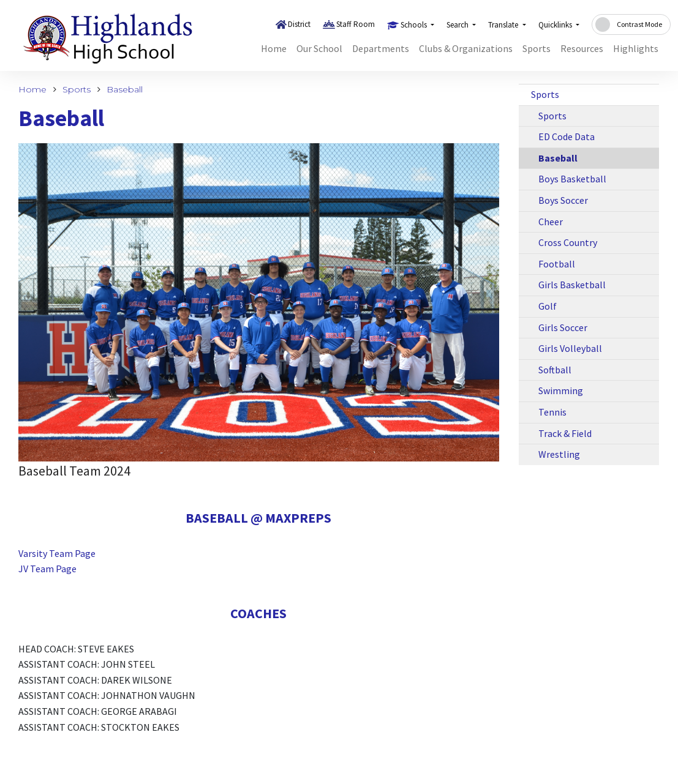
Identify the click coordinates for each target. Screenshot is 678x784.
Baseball (125, 89)
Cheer (551, 222)
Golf (548, 306)
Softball (555, 370)
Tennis (552, 412)
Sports (537, 48)
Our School (319, 48)
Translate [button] (504, 25)
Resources (582, 48)
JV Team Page (47, 569)
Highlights (636, 48)
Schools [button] (415, 25)
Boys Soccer (563, 200)
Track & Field (565, 433)
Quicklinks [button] (556, 25)
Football (557, 264)
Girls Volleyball (570, 348)
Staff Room (356, 24)
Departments (381, 48)
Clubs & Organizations (466, 48)
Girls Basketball (572, 285)
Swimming (561, 390)
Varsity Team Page (57, 553)
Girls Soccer (563, 327)
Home (274, 48)
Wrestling (559, 454)
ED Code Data (567, 136)
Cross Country (568, 242)
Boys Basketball (572, 179)
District (299, 24)
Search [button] (458, 25)
